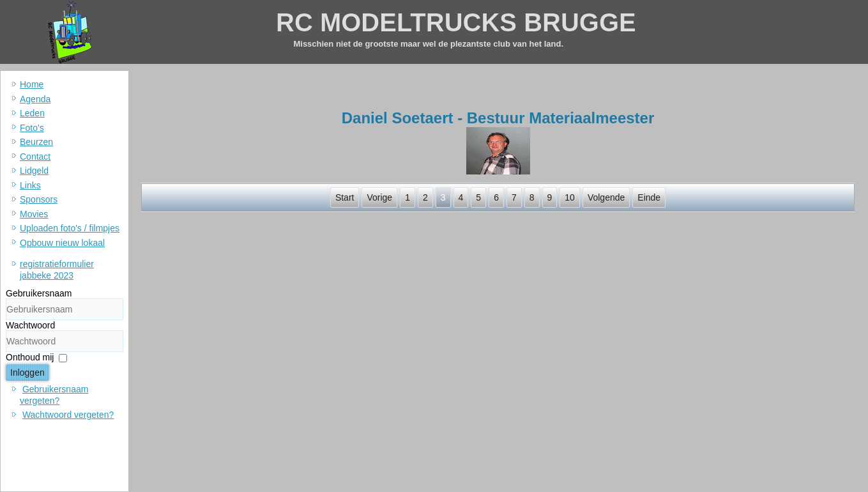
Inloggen (27, 373)
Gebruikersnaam (39, 293)
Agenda (35, 99)
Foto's (32, 128)
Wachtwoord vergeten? (68, 415)
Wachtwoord (30, 325)
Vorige (379, 197)
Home (32, 84)
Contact (35, 157)
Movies (34, 214)
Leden (32, 113)
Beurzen (36, 142)
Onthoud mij (30, 357)
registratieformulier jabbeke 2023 (57, 270)
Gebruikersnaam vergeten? (54, 395)
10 (570, 197)
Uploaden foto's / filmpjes (70, 228)
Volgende (606, 197)
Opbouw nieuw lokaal (62, 243)
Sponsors (39, 199)
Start (345, 197)
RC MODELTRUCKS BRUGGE (456, 22)
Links (30, 185)
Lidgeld (34, 171)
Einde (649, 197)
